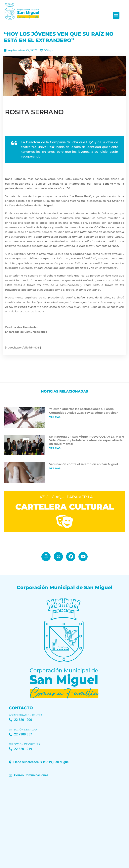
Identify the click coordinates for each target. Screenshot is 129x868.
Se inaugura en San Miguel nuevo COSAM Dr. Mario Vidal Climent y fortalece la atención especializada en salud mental (87, 440)
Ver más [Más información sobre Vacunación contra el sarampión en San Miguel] (55, 468)
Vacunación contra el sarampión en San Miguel (84, 464)
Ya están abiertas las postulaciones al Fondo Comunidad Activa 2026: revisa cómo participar (84, 411)
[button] (116, 15)
